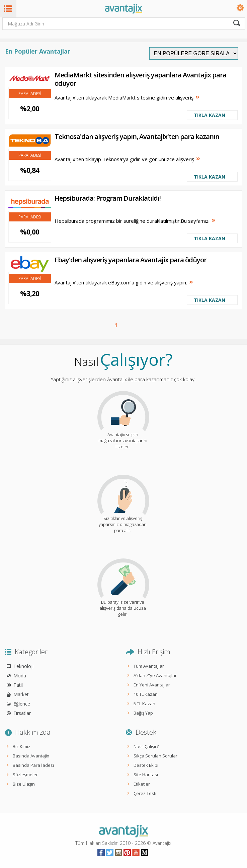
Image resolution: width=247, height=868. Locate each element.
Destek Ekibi (146, 765)
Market (21, 694)
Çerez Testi (145, 793)
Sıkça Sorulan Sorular (155, 756)
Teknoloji (23, 666)
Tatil (18, 685)
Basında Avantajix (31, 756)
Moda (20, 676)
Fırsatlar (22, 713)
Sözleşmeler (25, 775)
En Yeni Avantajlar (152, 685)
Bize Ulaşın (24, 784)
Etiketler (142, 784)
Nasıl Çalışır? (146, 746)
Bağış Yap (143, 713)
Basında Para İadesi (33, 765)
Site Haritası (146, 775)
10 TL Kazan (146, 694)
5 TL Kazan (144, 704)
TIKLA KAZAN (210, 115)
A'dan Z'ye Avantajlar (155, 675)
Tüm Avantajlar (149, 666)
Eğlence (22, 704)
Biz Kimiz (22, 746)
